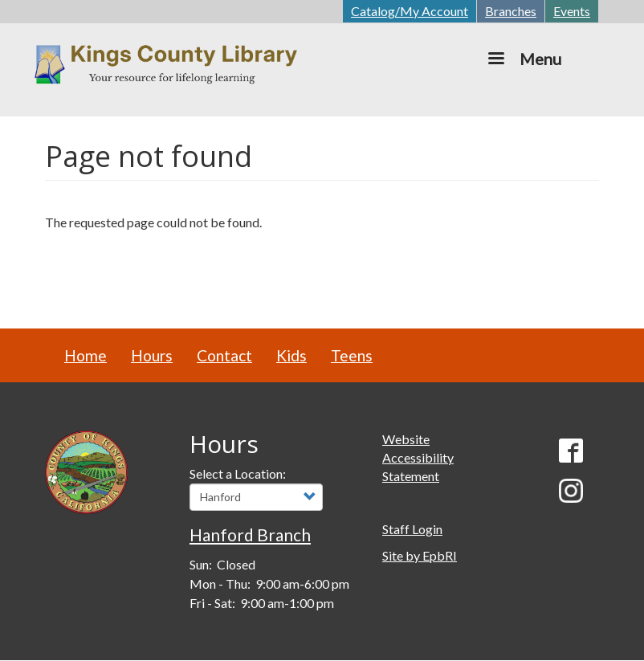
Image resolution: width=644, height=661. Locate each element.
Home (86, 355)
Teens (352, 355)
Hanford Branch (250, 535)
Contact (224, 355)
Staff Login (412, 529)
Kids (291, 355)
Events (572, 11)
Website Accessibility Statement (418, 457)
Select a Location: (238, 473)
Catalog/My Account (410, 11)
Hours (152, 355)
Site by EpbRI (420, 555)
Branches (511, 11)
